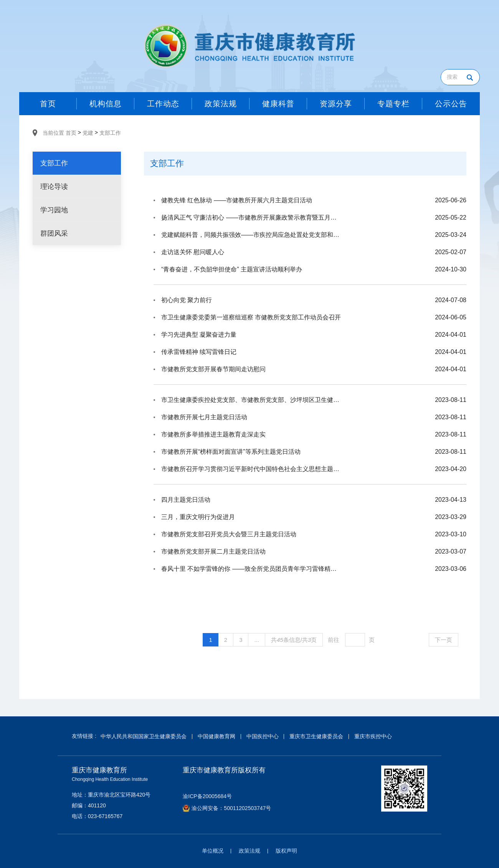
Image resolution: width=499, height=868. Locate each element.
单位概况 (213, 851)
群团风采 (54, 233)
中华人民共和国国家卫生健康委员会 (144, 736)
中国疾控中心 (263, 736)
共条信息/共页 (294, 640)
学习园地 (54, 210)
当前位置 (53, 133)
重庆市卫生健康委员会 (316, 736)
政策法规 (249, 851)
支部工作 (110, 133)
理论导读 (54, 187)
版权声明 (286, 851)
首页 (71, 133)
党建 (88, 133)
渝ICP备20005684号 (207, 796)
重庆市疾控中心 (373, 736)
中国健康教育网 (216, 736)
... (257, 640)
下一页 (444, 640)
